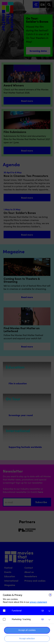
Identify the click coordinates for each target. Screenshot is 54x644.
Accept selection (27, 639)
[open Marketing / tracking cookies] (49, 620)
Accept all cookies (27, 630)
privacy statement (38, 602)
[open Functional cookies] (49, 611)
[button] (28, 611)
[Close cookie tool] (50, 595)
